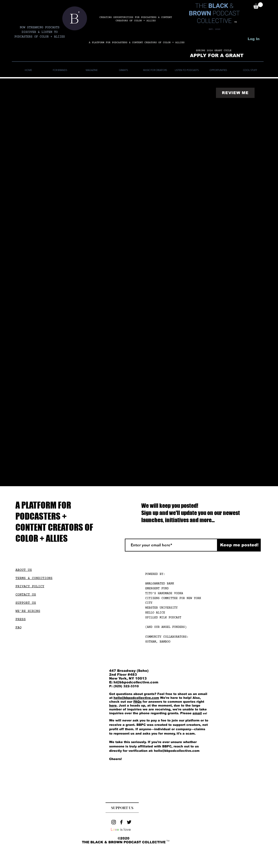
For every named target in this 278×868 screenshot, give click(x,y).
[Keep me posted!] (239, 545)
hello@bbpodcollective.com (136, 698)
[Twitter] (129, 822)
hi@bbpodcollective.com (136, 682)
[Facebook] (121, 822)
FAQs (137, 702)
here (113, 706)
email (197, 713)
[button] (258, 6)
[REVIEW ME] (235, 93)
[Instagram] (114, 822)
